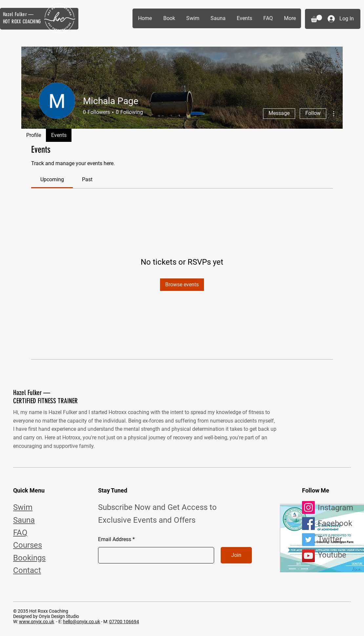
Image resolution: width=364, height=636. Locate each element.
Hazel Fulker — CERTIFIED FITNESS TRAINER (45, 397)
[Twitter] (308, 540)
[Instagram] (308, 507)
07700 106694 (124, 622)
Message (279, 113)
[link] (52, 179)
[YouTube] (308, 556)
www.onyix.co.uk (37, 622)
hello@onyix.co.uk (81, 622)
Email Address (115, 539)
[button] (316, 19)
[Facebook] (308, 524)
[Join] (236, 555)
